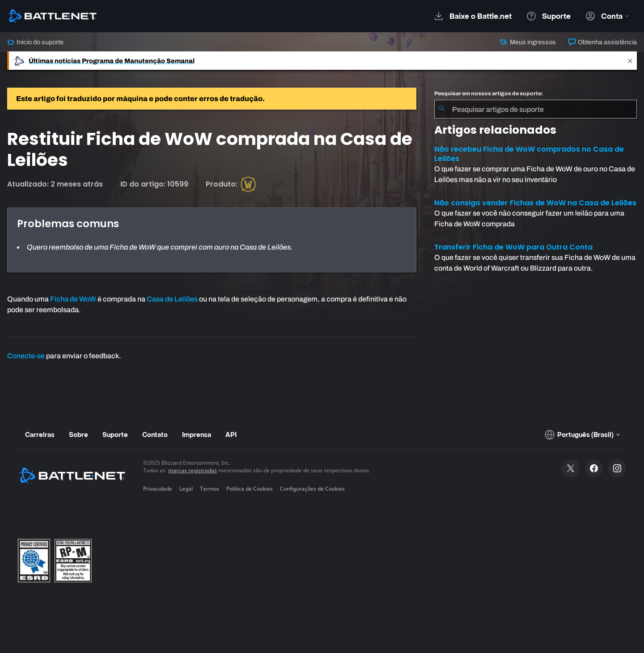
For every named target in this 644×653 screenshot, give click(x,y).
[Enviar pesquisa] (441, 109)
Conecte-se (26, 356)
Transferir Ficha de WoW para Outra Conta (513, 247)
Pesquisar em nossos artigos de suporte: (489, 93)
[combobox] (536, 109)
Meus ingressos (528, 42)
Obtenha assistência (603, 42)
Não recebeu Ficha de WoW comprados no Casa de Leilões (529, 154)
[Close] (630, 61)
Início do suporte (35, 42)
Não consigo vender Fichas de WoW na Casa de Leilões (535, 203)
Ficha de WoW (73, 299)
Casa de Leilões (172, 299)
